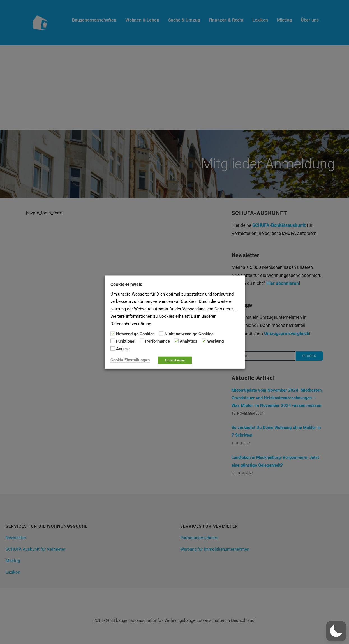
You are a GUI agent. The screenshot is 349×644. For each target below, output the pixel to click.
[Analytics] (176, 341)
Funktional (126, 341)
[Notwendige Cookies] (113, 334)
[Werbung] (204, 341)
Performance (158, 341)
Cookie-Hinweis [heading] (126, 284)
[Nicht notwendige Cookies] (161, 334)
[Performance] (142, 341)
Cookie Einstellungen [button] (130, 360)
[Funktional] (113, 341)
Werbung (216, 341)
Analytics (189, 341)
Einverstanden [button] (175, 360)
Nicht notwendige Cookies (189, 334)
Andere (123, 348)
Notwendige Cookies (135, 334)
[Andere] (113, 348)
